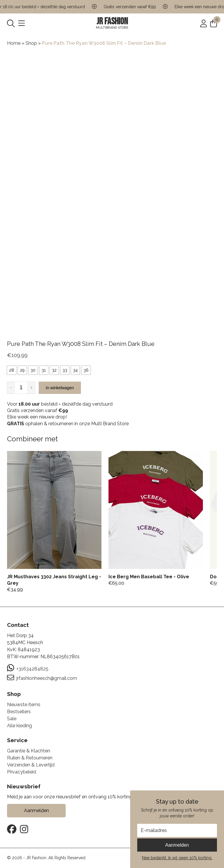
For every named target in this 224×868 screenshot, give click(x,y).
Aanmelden (177, 845)
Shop (31, 43)
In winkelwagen (60, 388)
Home (14, 43)
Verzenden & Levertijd (31, 765)
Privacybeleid (22, 772)
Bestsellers (19, 712)
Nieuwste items (24, 705)
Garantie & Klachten (29, 751)
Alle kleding (19, 726)
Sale (12, 719)
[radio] (12, 370)
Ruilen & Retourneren (30, 758)
